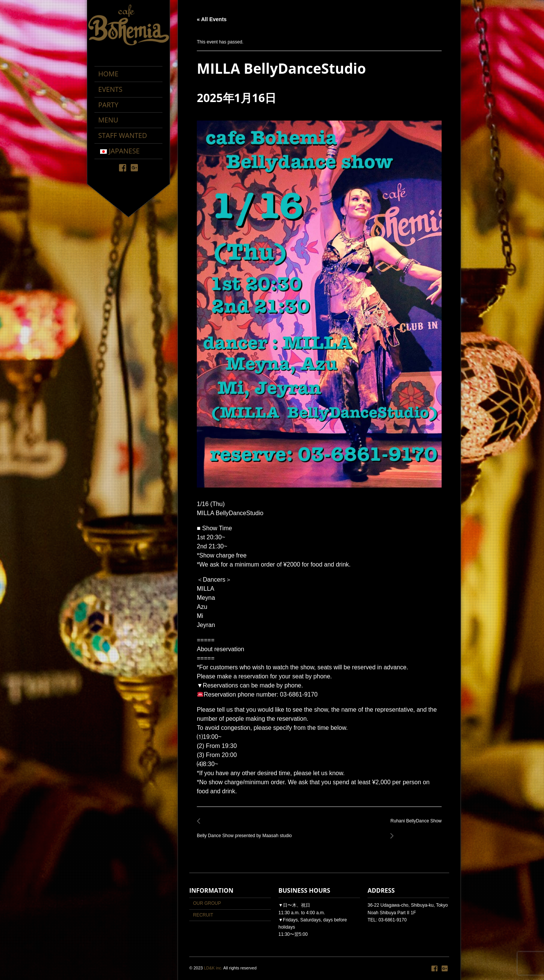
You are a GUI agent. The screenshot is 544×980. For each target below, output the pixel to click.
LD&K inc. (213, 968)
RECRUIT (203, 915)
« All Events (212, 19)
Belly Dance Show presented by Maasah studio (246, 832)
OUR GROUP (207, 903)
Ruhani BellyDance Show (414, 825)
